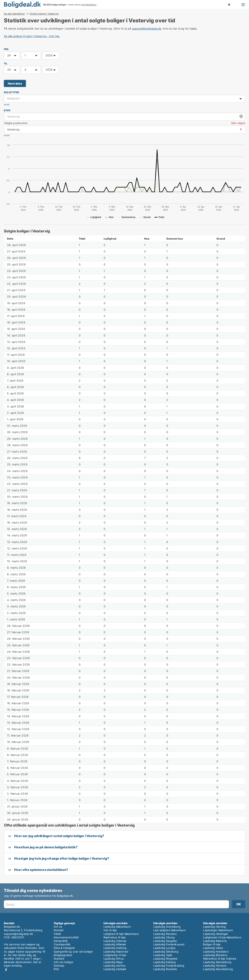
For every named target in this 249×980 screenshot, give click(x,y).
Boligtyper (11, 92)
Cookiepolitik (62, 944)
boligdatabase (89, 5)
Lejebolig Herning (214, 927)
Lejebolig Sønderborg (217, 962)
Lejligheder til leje (115, 955)
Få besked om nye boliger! (229, 4)
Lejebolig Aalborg (115, 948)
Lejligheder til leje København (222, 937)
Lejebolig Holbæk (115, 969)
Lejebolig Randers (165, 934)
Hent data (15, 84)
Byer (7, 110)
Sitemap (59, 966)
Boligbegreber (63, 955)
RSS (56, 969)
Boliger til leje (212, 944)
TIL (6, 63)
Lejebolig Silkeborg (166, 952)
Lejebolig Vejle (163, 955)
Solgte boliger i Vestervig (44, 14)
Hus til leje (110, 930)
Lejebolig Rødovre (215, 941)
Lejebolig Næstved (116, 952)
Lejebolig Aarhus (114, 966)
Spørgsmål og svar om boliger (73, 952)
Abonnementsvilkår (66, 937)
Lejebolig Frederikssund (169, 944)
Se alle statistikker (14, 14)
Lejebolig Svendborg (167, 927)
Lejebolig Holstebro (216, 952)
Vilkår (57, 934)
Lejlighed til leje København (121, 934)
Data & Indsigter (64, 948)
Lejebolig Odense (115, 941)
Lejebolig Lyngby (164, 948)
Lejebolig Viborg (164, 937)
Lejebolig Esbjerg (164, 962)
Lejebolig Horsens (215, 966)
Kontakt (59, 930)
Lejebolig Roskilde (165, 969)
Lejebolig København (117, 927)
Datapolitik (61, 941)
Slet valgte (238, 123)
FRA (6, 49)
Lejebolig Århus (114, 959)
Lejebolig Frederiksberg (169, 966)
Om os (58, 927)
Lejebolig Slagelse (165, 941)
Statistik (59, 959)
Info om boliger (64, 962)
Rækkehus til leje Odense (220, 959)
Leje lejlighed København (170, 930)
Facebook (6, 970)
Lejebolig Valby (213, 948)
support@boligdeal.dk (147, 28)
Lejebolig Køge (113, 962)
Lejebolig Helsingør (216, 934)
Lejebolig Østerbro (215, 955)
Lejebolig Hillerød (115, 944)
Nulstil (7, 105)
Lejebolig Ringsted (165, 959)
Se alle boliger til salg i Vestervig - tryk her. (32, 36)
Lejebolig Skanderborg (218, 969)
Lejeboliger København (218, 930)
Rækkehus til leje (114, 937)
